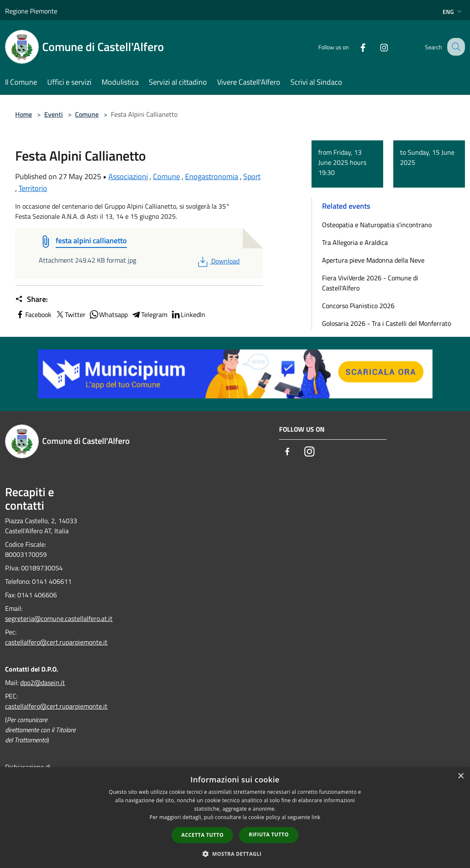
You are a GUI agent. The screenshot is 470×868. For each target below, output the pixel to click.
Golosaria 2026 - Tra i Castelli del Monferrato (387, 323)
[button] (235, 854)
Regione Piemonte (31, 11)
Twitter (70, 314)
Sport (252, 176)
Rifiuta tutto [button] (269, 834)
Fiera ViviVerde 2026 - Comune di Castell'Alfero (370, 283)
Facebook (33, 314)
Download (218, 261)
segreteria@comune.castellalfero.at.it (59, 618)
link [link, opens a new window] (316, 817)
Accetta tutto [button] (202, 835)
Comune (87, 114)
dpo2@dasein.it (43, 683)
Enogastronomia (212, 176)
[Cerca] (455, 47)
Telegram (149, 314)
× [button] (461, 776)
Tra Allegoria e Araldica (355, 242)
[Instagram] (376, 47)
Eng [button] (453, 12)
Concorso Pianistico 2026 (358, 306)
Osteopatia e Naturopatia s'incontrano (377, 225)
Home (24, 114)
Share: (31, 299)
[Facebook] (355, 47)
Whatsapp (108, 314)
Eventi (54, 114)
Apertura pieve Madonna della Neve (373, 260)
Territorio (33, 188)
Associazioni (128, 176)
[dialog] (235, 818)
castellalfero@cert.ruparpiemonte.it (56, 642)
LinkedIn (188, 314)
